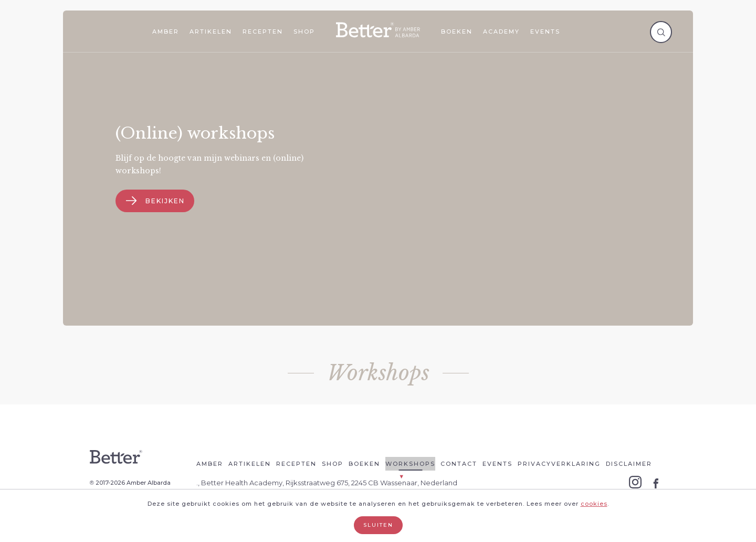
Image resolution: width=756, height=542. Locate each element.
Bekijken (155, 201)
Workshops (410, 464)
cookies (594, 504)
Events (545, 32)
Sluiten (378, 525)
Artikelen (211, 32)
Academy (501, 32)
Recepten (263, 32)
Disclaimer (629, 464)
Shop (304, 32)
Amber (166, 32)
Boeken (457, 32)
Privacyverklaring (559, 464)
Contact (459, 464)
